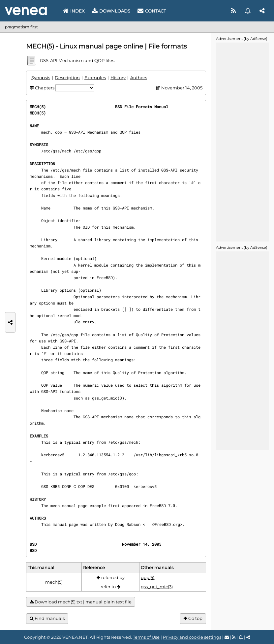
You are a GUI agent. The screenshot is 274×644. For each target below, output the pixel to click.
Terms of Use (146, 637)
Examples (95, 78)
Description (67, 78)
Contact (152, 11)
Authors (139, 78)
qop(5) (148, 577)
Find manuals (47, 618)
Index (74, 11)
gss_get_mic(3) (108, 398)
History (118, 78)
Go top (193, 618)
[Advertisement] (242, 142)
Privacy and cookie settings (192, 637)
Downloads (111, 11)
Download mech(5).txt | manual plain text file (81, 602)
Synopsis (41, 78)
